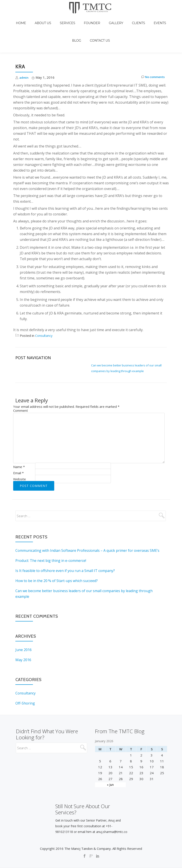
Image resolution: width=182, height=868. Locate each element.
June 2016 (23, 631)
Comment (21, 392)
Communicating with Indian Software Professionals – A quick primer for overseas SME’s (87, 532)
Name (19, 448)
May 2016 (23, 641)
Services (65, 18)
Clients (123, 18)
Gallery (105, 18)
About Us (45, 18)
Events (140, 18)
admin (24, 59)
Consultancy (44, 317)
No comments (151, 59)
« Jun (110, 780)
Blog (155, 18)
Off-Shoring (25, 685)
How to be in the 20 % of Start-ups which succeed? (57, 562)
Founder (85, 18)
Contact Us (91, 27)
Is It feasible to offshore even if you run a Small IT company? (65, 552)
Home (27, 18)
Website (20, 461)
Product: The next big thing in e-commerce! (51, 542)
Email (18, 454)
